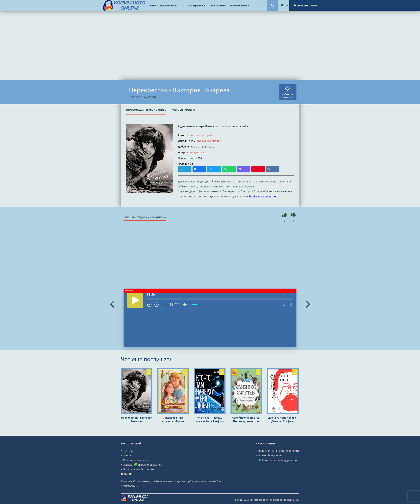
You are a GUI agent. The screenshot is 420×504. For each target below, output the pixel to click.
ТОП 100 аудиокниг (194, 5)
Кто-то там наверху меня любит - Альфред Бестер (210, 419)
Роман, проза (215, 126)
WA (203, 169)
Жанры (128, 455)
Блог (153, 5)
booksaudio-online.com (264, 196)
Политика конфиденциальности (278, 451)
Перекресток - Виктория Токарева (137, 419)
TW (195, 169)
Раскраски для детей (136, 460)
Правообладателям (270, 455)
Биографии (168, 5)
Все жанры (218, 5)
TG (181, 169)
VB (210, 169)
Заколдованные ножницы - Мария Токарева (173, 419)
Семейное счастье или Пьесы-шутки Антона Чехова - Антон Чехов (246, 419)
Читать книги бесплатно (139, 469)
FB (188, 169)
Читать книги (240, 5)
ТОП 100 (128, 451)
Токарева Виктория (200, 135)
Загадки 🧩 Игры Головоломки (143, 465)
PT (217, 169)
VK (225, 169)
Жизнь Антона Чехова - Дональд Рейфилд (283, 419)
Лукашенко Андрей (209, 141)
